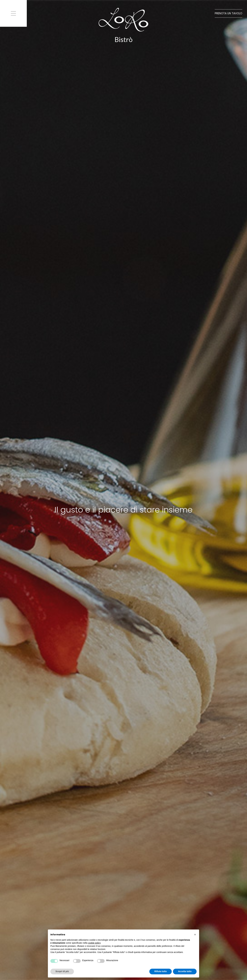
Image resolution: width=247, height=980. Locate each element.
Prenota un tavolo (228, 13)
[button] (195, 935)
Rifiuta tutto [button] (161, 971)
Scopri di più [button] (62, 971)
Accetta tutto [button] (185, 971)
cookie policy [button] (94, 943)
